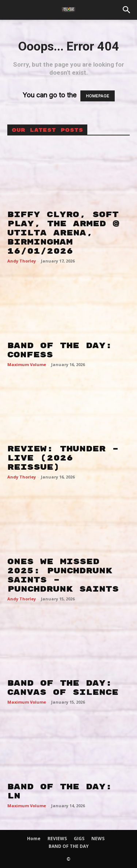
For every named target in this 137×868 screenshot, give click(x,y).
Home (34, 839)
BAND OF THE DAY (69, 846)
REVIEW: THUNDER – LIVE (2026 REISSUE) (63, 458)
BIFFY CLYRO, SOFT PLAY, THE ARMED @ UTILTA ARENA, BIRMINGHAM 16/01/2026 (63, 233)
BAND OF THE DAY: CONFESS (60, 350)
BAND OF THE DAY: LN (60, 791)
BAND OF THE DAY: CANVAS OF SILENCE (63, 688)
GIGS (79, 839)
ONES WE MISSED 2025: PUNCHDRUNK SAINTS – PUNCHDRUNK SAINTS (63, 575)
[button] (127, 10)
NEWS (98, 839)
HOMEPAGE (98, 96)
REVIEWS (57, 839)
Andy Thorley (22, 261)
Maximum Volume (27, 364)
